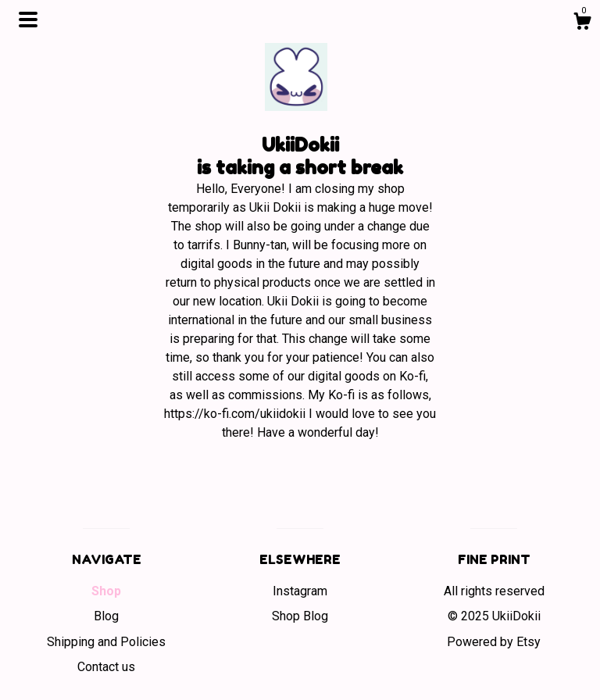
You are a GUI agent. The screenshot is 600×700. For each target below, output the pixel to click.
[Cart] (582, 23)
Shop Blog (300, 616)
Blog (106, 616)
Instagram (300, 591)
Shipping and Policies (106, 642)
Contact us (106, 667)
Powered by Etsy (494, 642)
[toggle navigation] (28, 20)
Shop (106, 591)
